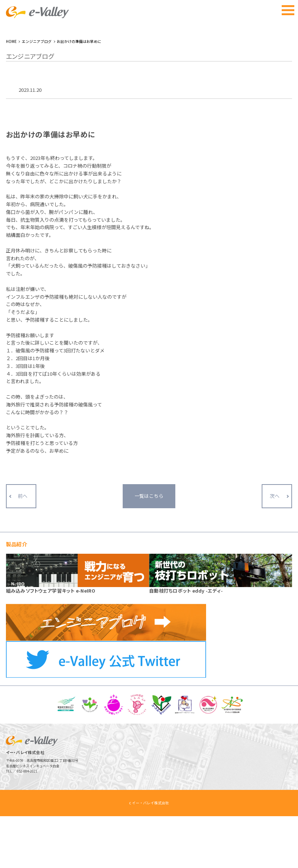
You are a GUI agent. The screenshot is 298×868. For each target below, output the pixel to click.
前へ (23, 560)
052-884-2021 (27, 823)
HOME (11, 93)
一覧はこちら (149, 560)
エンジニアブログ (37, 93)
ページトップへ (278, 848)
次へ (275, 560)
